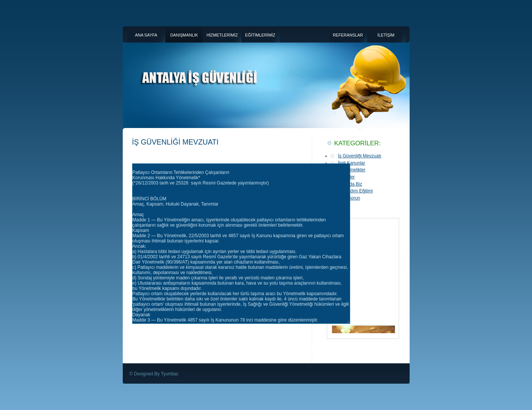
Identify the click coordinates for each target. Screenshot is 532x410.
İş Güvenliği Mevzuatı (360, 156)
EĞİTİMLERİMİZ (260, 35)
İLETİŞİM (386, 35)
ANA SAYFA (146, 35)
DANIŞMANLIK (184, 35)
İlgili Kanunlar (352, 163)
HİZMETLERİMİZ (222, 35)
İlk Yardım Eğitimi (356, 191)
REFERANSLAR (348, 35)
